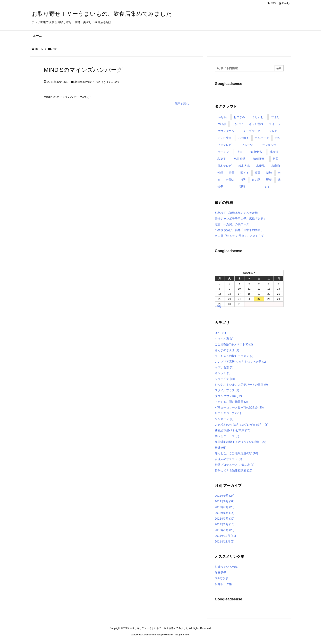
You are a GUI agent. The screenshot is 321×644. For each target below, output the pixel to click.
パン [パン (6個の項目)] (278, 138)
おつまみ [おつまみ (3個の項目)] (239, 117)
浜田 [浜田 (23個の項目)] (232, 173)
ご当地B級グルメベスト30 (234, 344)
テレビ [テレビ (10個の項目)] (273, 131)
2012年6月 (225, 513)
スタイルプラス (227, 390)
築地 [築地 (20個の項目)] (269, 173)
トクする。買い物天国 (231, 402)
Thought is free (181, 635)
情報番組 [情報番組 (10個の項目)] (259, 159)
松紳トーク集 (223, 584)
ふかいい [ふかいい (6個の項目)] (237, 124)
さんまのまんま (227, 350)
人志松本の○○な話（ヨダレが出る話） (242, 425)
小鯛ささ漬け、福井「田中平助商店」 (239, 230)
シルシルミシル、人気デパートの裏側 (241, 385)
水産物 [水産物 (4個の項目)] (276, 166)
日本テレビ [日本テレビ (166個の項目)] (225, 166)
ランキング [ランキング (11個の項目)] (269, 145)
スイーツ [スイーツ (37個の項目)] (275, 124)
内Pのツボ (221, 578)
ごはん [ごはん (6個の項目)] (275, 117)
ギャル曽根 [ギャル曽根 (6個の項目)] (256, 124)
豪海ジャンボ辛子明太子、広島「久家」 (241, 219)
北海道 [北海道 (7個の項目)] (274, 152)
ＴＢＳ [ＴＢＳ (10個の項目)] (266, 187)
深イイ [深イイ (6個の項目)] (245, 173)
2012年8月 (225, 501)
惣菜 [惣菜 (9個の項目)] (276, 159)
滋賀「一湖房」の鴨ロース (232, 224)
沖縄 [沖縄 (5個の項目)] (220, 173)
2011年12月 (225, 536)
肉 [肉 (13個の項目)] (219, 180)
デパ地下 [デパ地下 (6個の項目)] (243, 138)
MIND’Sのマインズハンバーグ (83, 70)
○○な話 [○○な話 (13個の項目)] (222, 117)
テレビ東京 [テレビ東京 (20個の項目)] (225, 138)
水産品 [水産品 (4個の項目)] (260, 166)
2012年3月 (225, 519)
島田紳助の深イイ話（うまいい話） (97, 82)
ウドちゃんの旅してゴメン (234, 356)
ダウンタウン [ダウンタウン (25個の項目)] (226, 131)
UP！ (220, 333)
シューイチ (225, 379)
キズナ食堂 (224, 367)
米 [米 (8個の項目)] (279, 173)
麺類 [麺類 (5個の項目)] (242, 187)
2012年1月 (225, 530)
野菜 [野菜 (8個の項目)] (269, 180)
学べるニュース (227, 436)
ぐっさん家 (224, 339)
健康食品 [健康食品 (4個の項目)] (256, 152)
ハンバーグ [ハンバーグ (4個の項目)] (262, 138)
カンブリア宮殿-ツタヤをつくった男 (240, 362)
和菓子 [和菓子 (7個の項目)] (222, 159)
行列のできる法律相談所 (233, 470)
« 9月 (218, 306)
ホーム (39, 49)
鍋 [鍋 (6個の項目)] (279, 180)
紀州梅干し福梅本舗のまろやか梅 (236, 213)
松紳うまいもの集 (226, 567)
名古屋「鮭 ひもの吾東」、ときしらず (240, 236)
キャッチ (223, 373)
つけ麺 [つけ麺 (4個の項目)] (222, 124)
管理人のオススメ (228, 459)
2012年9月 (225, 496)
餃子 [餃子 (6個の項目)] (220, 187)
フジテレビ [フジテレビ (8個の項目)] (225, 145)
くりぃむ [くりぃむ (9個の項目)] (258, 117)
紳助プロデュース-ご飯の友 (235, 465)
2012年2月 (225, 524)
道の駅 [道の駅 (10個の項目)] (256, 180)
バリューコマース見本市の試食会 (239, 407)
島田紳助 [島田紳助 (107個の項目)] (240, 159)
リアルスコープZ (228, 413)
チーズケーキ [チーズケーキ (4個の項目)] (252, 131)
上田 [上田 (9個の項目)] (240, 152)
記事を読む (182, 104)
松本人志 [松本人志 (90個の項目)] (244, 166)
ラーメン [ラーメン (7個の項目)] (223, 152)
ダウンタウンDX (228, 396)
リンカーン (224, 419)
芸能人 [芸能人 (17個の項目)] (230, 180)
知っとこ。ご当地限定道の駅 (236, 453)
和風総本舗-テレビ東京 (232, 430)
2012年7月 (225, 507)
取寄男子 (220, 573)
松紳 (221, 448)
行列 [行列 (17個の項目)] (243, 180)
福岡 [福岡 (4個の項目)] (258, 173)
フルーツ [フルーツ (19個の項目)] (247, 145)
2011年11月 (225, 541)
